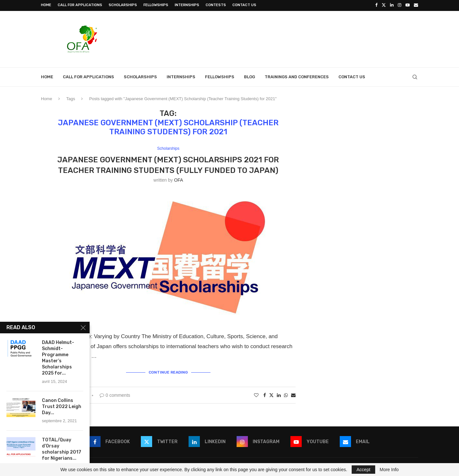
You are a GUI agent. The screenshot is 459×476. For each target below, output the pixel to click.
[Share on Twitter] (271, 394)
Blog (249, 76)
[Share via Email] (293, 394)
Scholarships (123, 5)
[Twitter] (384, 5)
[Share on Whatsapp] (286, 394)
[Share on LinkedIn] (279, 394)
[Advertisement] (301, 38)
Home (46, 5)
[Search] (415, 76)
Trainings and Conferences (297, 76)
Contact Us (244, 5)
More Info (389, 470)
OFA (179, 180)
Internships (187, 5)
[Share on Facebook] (265, 394)
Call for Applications (80, 5)
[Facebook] (376, 5)
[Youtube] (408, 5)
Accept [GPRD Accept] (363, 470)
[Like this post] (256, 394)
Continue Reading (168, 371)
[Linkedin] (392, 5)
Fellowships (156, 5)
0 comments (115, 394)
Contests (216, 5)
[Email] (416, 5)
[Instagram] (400, 5)
